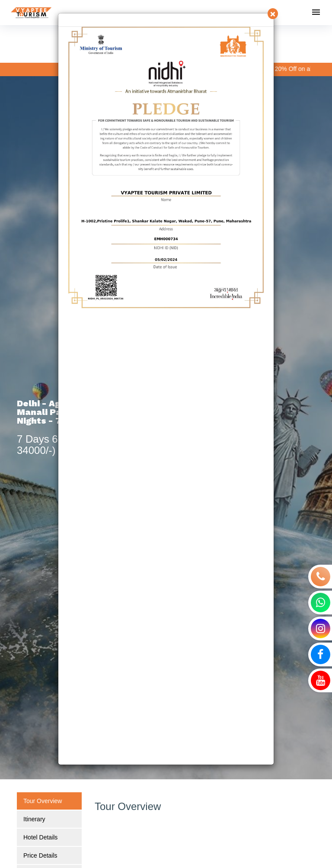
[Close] (273, 14)
